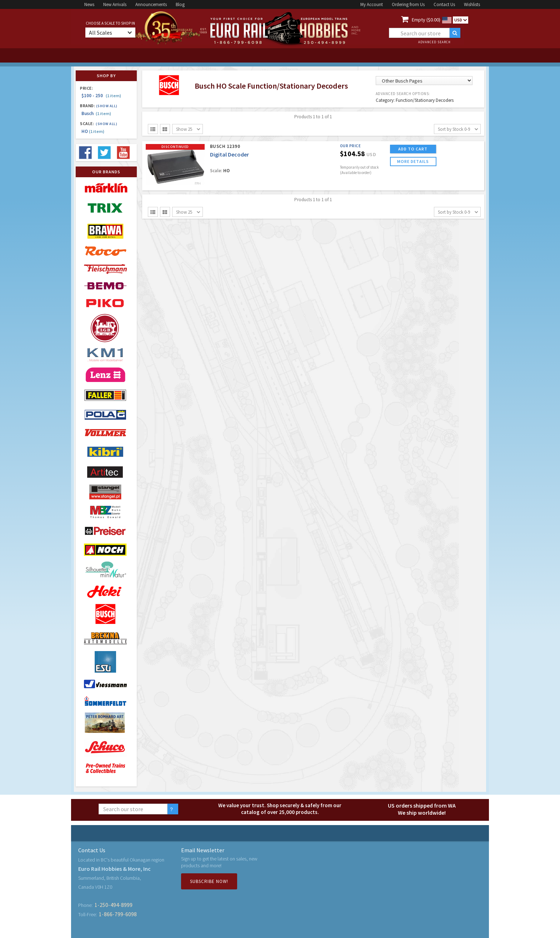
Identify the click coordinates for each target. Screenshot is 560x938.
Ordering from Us (408, 4)
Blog (180, 4)
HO (93, 131)
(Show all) (107, 106)
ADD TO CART (413, 149)
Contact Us (444, 4)
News (89, 4)
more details (413, 161)
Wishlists (472, 4)
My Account (372, 4)
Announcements (151, 4)
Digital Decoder (229, 154)
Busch (96, 113)
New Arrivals (115, 4)
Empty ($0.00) (426, 20)
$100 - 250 (101, 96)
